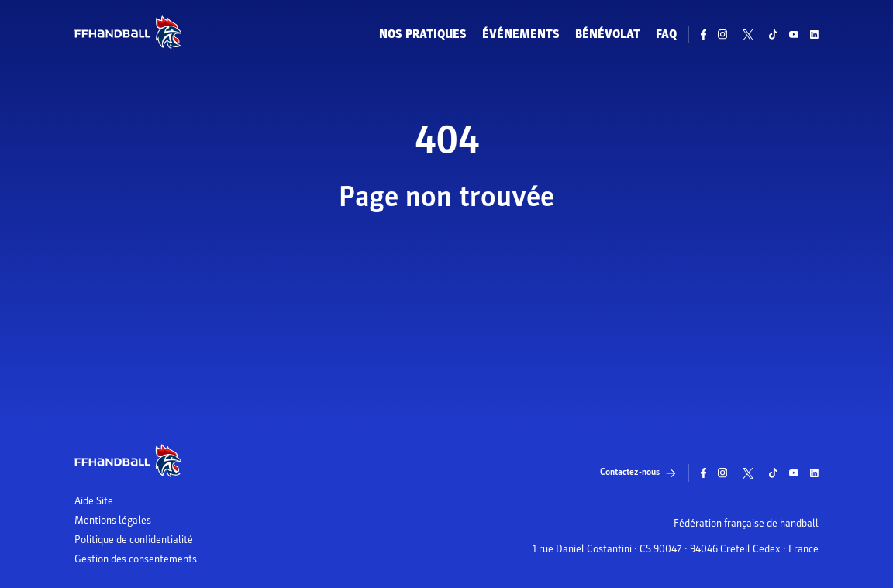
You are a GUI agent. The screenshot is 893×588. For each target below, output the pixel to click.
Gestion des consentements (136, 559)
